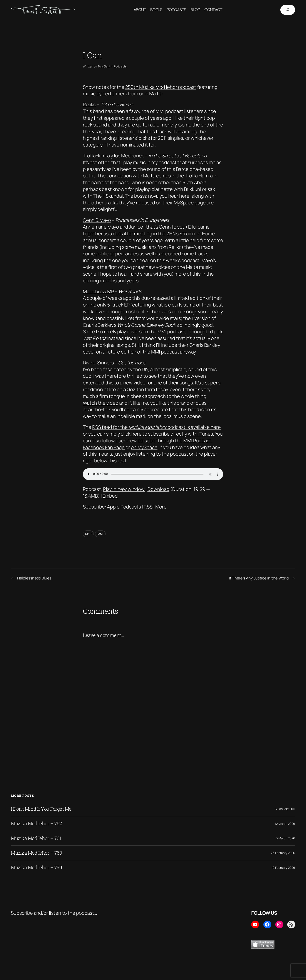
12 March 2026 (285, 824)
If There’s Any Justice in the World (259, 578)
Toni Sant (104, 66)
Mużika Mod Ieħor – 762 (36, 823)
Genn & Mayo (97, 220)
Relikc (89, 104)
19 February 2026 (283, 868)
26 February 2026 (283, 853)
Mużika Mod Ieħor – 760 (36, 853)
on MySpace (144, 447)
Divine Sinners (98, 363)
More (161, 507)
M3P (88, 534)
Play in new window (124, 489)
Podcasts (120, 66)
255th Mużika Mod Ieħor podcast (161, 87)
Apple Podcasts (124, 507)
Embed (110, 496)
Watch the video (101, 403)
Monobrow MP (98, 291)
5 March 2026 (286, 838)
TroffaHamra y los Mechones (114, 156)
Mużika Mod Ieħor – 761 (36, 838)
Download (158, 489)
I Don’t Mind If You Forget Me (41, 809)
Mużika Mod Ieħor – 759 (36, 867)
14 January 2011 (285, 809)
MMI (100, 534)
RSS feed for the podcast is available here (156, 427)
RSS (148, 507)
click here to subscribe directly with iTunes (167, 434)
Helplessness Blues (34, 578)
